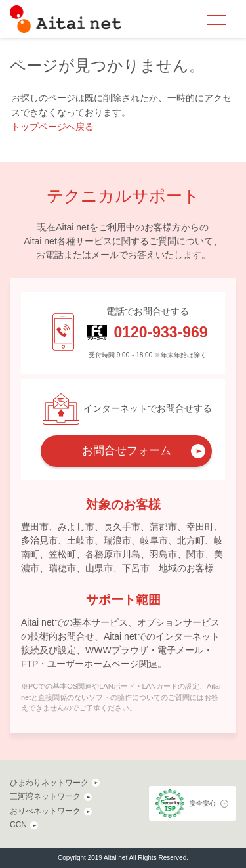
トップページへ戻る (52, 127)
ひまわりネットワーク (49, 783)
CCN (18, 825)
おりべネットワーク (45, 811)
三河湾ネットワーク (45, 796)
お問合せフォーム (127, 451)
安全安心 (203, 803)
